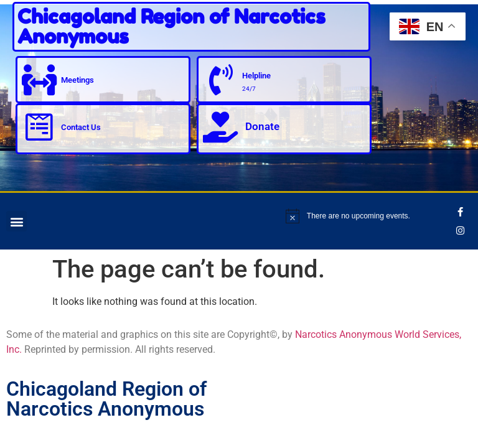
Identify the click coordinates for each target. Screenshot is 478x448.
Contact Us (81, 127)
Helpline (256, 76)
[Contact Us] (39, 127)
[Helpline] (220, 80)
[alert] (369, 216)
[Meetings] (39, 80)
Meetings (77, 80)
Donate (262, 126)
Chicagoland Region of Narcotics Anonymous (171, 26)
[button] (16, 221)
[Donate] (220, 127)
